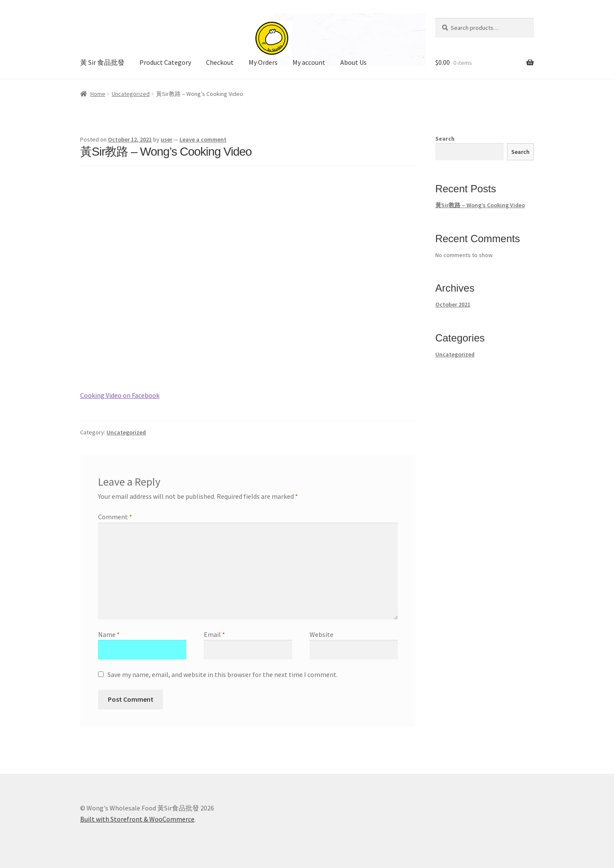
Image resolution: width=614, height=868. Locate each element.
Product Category (165, 62)
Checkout (220, 62)
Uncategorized (131, 94)
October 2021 (453, 304)
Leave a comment (203, 139)
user (167, 139)
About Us (353, 62)
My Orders (263, 62)
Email (214, 634)
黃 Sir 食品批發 (102, 62)
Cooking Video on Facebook (120, 395)
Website (321, 634)
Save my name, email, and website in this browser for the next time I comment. (223, 674)
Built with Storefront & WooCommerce (137, 819)
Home (98, 94)
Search (445, 139)
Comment (115, 517)
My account (309, 62)
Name (109, 634)
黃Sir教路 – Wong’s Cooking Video (480, 205)
